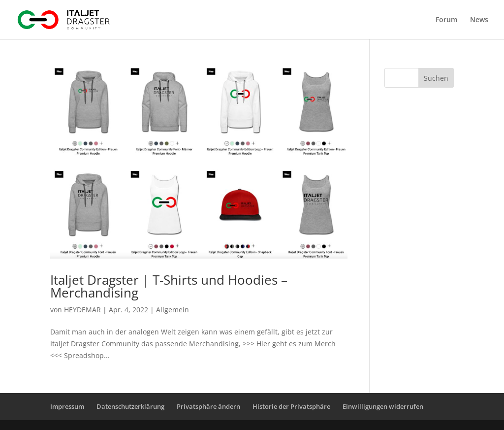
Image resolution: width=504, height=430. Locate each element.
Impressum (67, 406)
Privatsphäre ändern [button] (208, 406)
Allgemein (173, 310)
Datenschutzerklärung (130, 406)
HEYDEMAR (82, 310)
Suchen (436, 78)
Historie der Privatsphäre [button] (291, 406)
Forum (446, 20)
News (479, 20)
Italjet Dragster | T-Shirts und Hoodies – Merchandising (169, 286)
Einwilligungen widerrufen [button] (383, 406)
